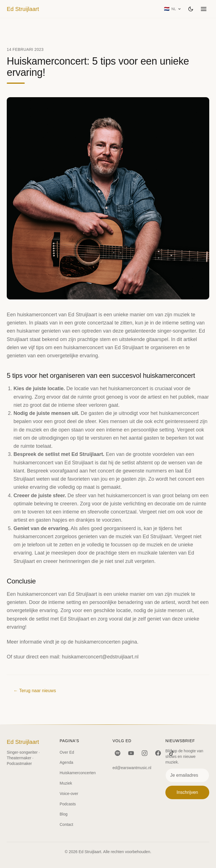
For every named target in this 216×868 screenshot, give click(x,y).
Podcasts (68, 804)
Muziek (66, 783)
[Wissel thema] (191, 9)
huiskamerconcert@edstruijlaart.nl (100, 657)
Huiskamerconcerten (78, 773)
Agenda (66, 762)
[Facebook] (158, 753)
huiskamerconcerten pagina (106, 642)
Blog (64, 814)
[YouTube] (131, 753)
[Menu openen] (204, 9)
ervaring (58, 528)
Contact (66, 824)
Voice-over (69, 794)
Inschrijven (187, 792)
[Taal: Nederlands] (173, 9)
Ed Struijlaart (23, 9)
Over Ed (67, 752)
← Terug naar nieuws (35, 691)
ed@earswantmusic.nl (132, 768)
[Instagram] (145, 753)
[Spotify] (118, 753)
